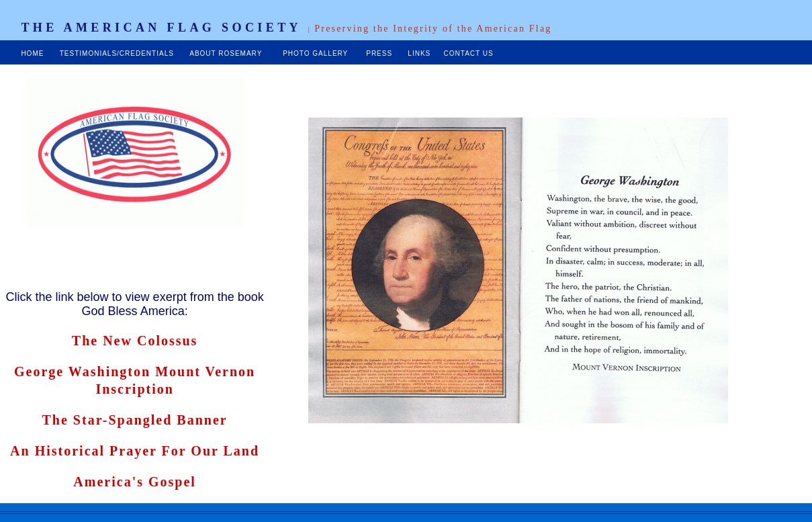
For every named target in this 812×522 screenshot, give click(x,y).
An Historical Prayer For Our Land (135, 451)
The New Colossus (135, 341)
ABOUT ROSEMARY (227, 53)
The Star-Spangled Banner (135, 420)
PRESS (380, 53)
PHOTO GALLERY (317, 53)
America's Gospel (135, 482)
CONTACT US (467, 53)
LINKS (419, 53)
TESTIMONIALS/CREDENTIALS (117, 53)
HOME (32, 53)
